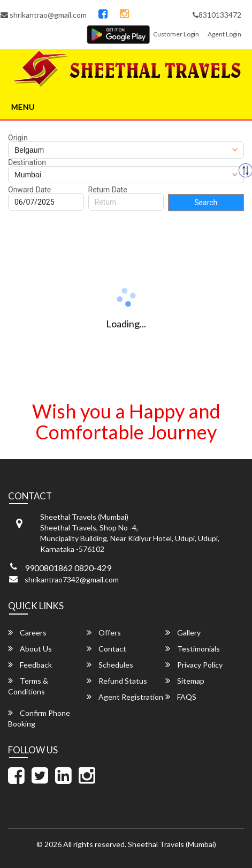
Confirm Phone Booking (39, 718)
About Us (30, 649)
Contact (106, 649)
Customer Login (176, 34)
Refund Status (117, 681)
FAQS (181, 697)
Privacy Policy (194, 665)
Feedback (30, 665)
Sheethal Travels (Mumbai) (172, 844)
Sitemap (185, 681)
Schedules (110, 665)
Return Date (108, 190)
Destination (27, 162)
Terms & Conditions (28, 686)
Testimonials (193, 649)
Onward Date (29, 190)
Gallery (183, 633)
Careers (27, 633)
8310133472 (217, 15)
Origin (18, 138)
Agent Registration (125, 697)
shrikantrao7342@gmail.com (72, 579)
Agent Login (224, 34)
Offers (104, 633)
